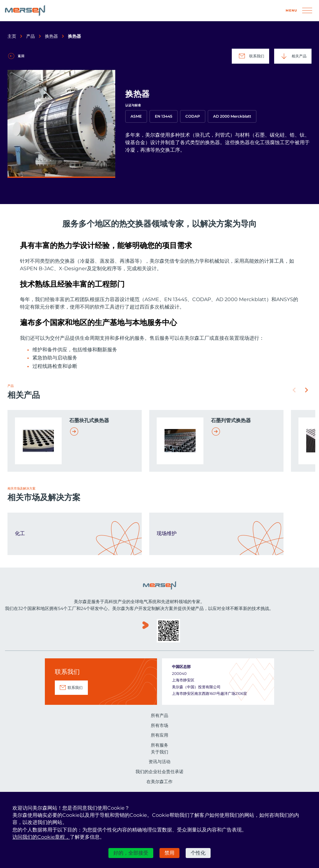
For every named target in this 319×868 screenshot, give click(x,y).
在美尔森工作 (159, 782)
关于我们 (159, 752)
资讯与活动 (159, 762)
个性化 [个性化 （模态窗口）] (198, 853)
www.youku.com (145, 631)
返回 (21, 56)
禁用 (169, 853)
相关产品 (293, 56)
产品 (31, 36)
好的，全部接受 (131, 853)
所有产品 (159, 715)
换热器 (51, 36)
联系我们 (250, 56)
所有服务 (159, 745)
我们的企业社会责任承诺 (159, 772)
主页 (12, 36)
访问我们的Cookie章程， (41, 837)
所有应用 (159, 735)
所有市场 (159, 725)
